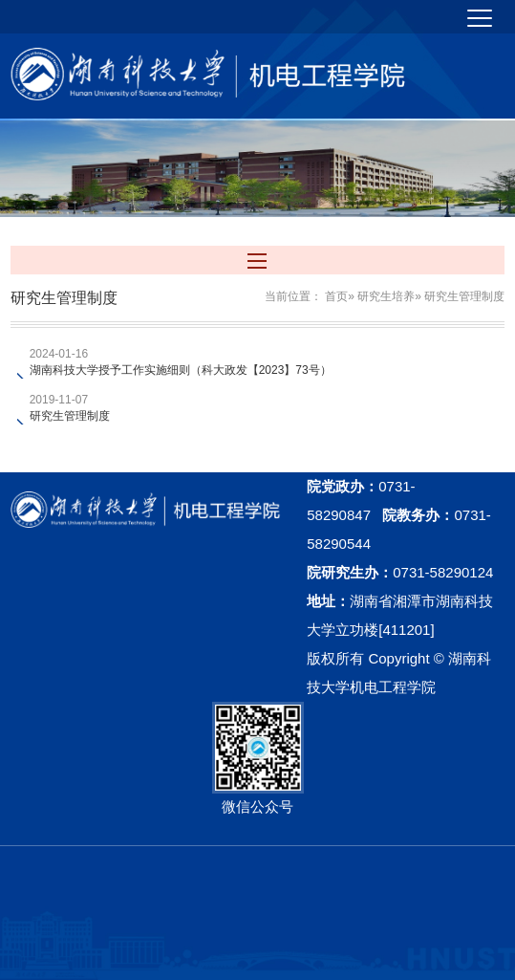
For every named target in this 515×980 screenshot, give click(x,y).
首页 (336, 296)
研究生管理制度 (70, 416)
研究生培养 (386, 296)
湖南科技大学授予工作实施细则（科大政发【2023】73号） (181, 370)
